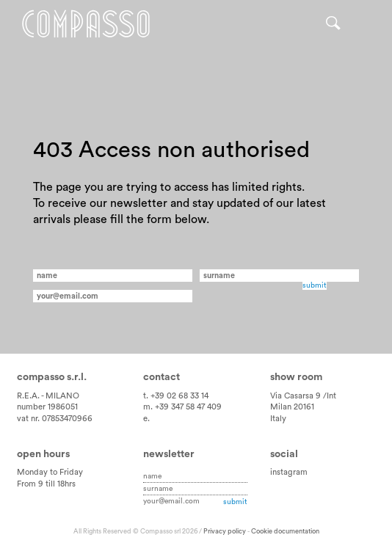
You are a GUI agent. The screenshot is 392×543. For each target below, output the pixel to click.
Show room (296, 377)
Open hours (43, 454)
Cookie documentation (285, 531)
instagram (289, 472)
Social (284, 454)
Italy (278, 419)
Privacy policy (225, 531)
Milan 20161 (292, 407)
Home (86, 24)
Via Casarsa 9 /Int (303, 396)
